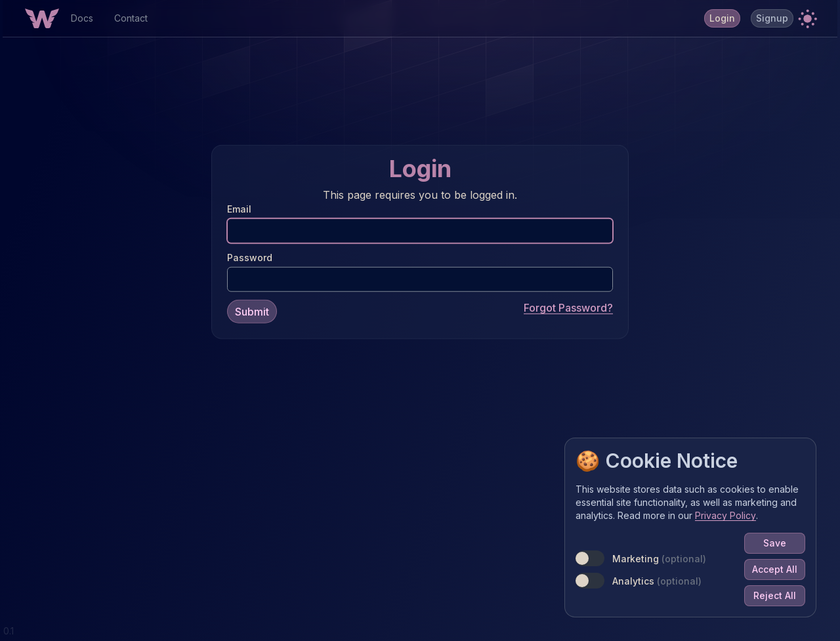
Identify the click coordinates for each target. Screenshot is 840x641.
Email (239, 208)
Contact (131, 18)
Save (775, 543)
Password (250, 257)
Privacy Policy (725, 515)
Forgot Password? (568, 307)
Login (722, 18)
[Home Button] (42, 18)
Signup (772, 18)
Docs (82, 18)
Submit (252, 311)
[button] (807, 18)
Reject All (775, 595)
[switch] (590, 558)
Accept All (775, 569)
